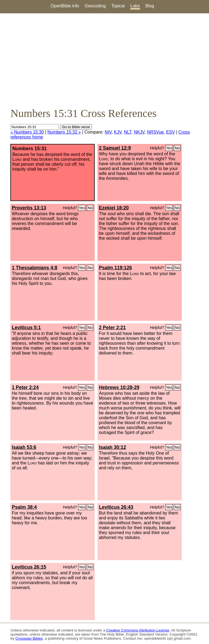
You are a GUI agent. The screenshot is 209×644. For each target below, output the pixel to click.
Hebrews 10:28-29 (119, 387)
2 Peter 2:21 (112, 328)
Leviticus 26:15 (29, 567)
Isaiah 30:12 (112, 447)
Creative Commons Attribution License (138, 630)
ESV (171, 132)
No (177, 148)
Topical (118, 6)
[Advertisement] (104, 60)
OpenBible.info (65, 6)
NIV (108, 132)
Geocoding (95, 6)
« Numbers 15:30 (27, 132)
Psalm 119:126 (115, 268)
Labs (135, 6)
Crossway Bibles (29, 638)
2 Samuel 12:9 (115, 148)
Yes (169, 148)
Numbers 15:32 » (64, 132)
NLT (128, 132)
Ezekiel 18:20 (114, 208)
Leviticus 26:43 (116, 507)
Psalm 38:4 (24, 507)
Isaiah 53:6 (24, 447)
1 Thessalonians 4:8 (34, 268)
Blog (150, 6)
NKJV (139, 132)
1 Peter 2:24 (25, 387)
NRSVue (155, 132)
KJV (118, 132)
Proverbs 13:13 (29, 208)
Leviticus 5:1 (26, 328)
